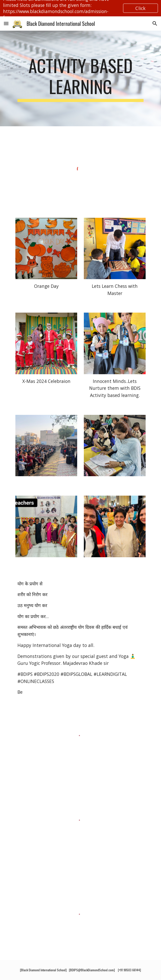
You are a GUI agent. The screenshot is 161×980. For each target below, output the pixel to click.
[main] (80, 78)
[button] (6, 23)
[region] (80, 8)
